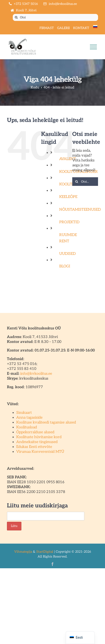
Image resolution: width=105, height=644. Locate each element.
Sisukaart (24, 413)
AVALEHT (68, 159)
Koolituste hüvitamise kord (39, 437)
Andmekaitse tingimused (37, 442)
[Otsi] (55, 17)
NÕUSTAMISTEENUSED (80, 210)
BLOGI (65, 266)
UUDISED (67, 254)
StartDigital (45, 552)
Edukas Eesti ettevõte (34, 447)
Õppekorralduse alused (35, 432)
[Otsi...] (85, 182)
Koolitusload (27, 427)
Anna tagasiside (29, 418)
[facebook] (52, 564)
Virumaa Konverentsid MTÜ (40, 452)
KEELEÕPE (68, 197)
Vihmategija (23, 552)
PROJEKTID (69, 222)
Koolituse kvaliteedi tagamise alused (46, 422)
